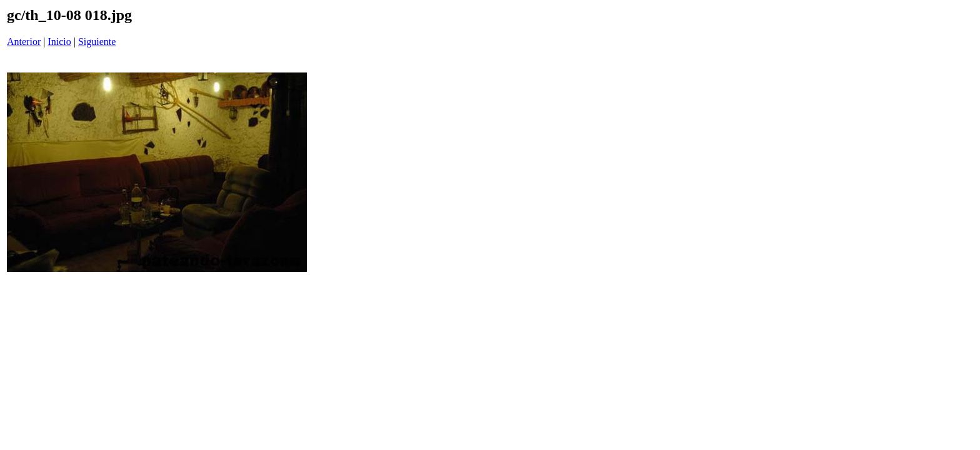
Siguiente (97, 42)
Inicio (59, 42)
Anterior (24, 42)
